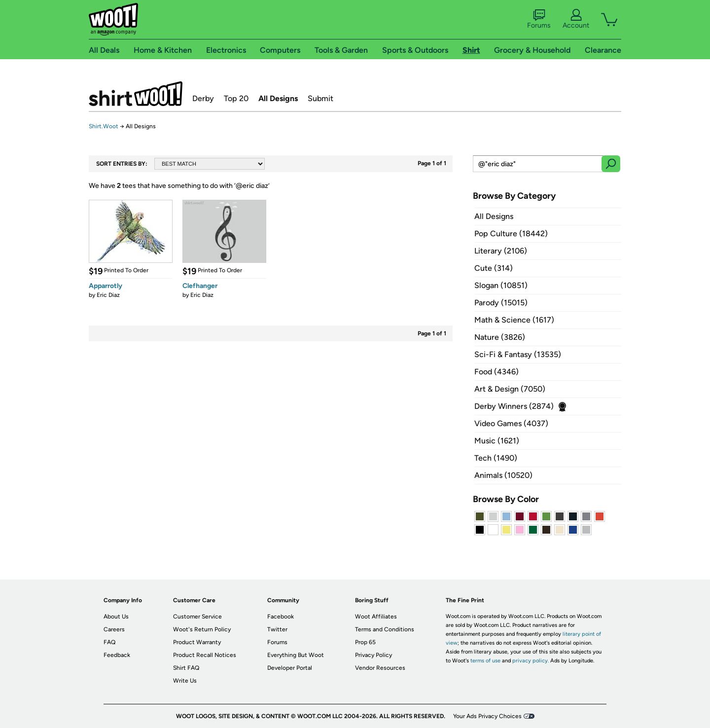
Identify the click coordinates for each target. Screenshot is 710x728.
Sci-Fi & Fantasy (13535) (518, 354)
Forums (539, 19)
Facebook (281, 617)
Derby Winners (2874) (514, 406)
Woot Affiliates (376, 617)
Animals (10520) (503, 475)
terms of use (485, 661)
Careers (114, 629)
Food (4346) (497, 372)
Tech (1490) (496, 458)
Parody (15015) (501, 303)
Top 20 (236, 98)
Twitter (277, 629)
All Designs (278, 98)
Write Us (185, 681)
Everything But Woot (296, 655)
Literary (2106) (501, 251)
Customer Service (197, 617)
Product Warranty (197, 642)
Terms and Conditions (385, 629)
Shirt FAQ (186, 668)
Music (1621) (497, 441)
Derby (203, 98)
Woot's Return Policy (202, 629)
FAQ (109, 642)
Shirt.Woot (136, 94)
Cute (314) (494, 268)
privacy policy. (531, 661)
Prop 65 (365, 642)
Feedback (117, 655)
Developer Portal (290, 668)
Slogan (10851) (501, 285)
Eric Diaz (108, 295)
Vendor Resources (380, 668)
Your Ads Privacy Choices (487, 716)
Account (576, 19)
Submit (320, 98)
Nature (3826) (500, 337)
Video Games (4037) (511, 423)
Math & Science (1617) (514, 320)
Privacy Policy (373, 655)
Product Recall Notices (205, 655)
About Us (116, 617)
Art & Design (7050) (510, 389)
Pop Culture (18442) (511, 234)
